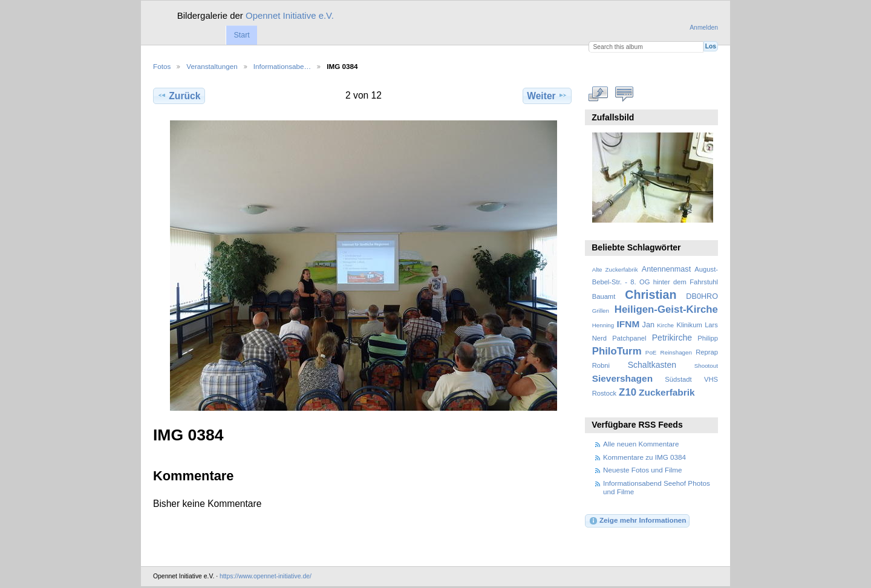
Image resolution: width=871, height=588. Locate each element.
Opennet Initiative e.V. (290, 15)
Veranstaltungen (212, 66)
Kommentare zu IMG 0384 (644, 457)
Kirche (665, 325)
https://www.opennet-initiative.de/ (266, 576)
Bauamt (604, 296)
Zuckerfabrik (667, 392)
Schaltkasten (652, 365)
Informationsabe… (282, 66)
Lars (711, 325)
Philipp (708, 338)
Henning (603, 325)
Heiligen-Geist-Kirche (666, 309)
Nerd (599, 338)
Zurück (179, 96)
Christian (651, 295)
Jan (648, 325)
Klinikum (689, 325)
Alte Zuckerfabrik (615, 269)
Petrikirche (672, 338)
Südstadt (678, 379)
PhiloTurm (617, 351)
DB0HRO (702, 296)
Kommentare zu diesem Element (625, 94)
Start (241, 35)
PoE (651, 352)
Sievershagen (622, 378)
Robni (601, 365)
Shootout (706, 366)
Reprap (707, 352)
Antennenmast (666, 269)
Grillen (601, 311)
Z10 (628, 392)
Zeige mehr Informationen (638, 521)
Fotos (162, 66)
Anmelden (704, 28)
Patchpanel (629, 338)
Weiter (547, 96)
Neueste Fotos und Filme (643, 470)
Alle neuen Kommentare (641, 444)
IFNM (628, 324)
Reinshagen (676, 352)
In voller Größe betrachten (599, 94)
